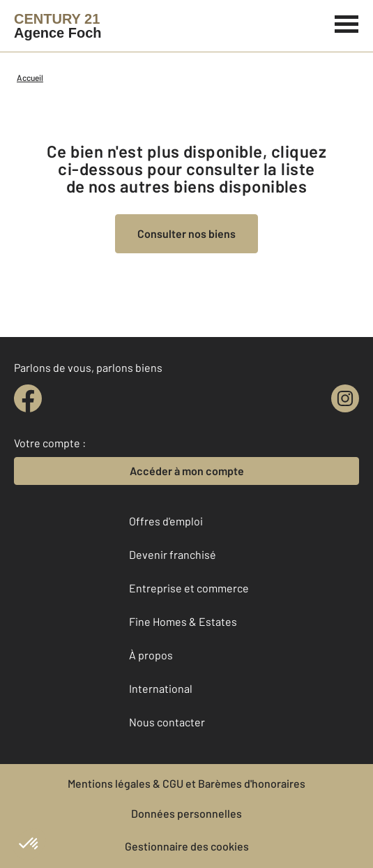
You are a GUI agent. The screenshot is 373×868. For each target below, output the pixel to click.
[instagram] (345, 398)
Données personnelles (186, 813)
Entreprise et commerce (189, 588)
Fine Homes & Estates (183, 621)
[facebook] (28, 398)
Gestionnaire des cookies (187, 846)
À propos (151, 655)
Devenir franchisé (173, 554)
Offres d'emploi (166, 521)
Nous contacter (167, 722)
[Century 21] (58, 26)
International (161, 688)
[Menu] (347, 22)
